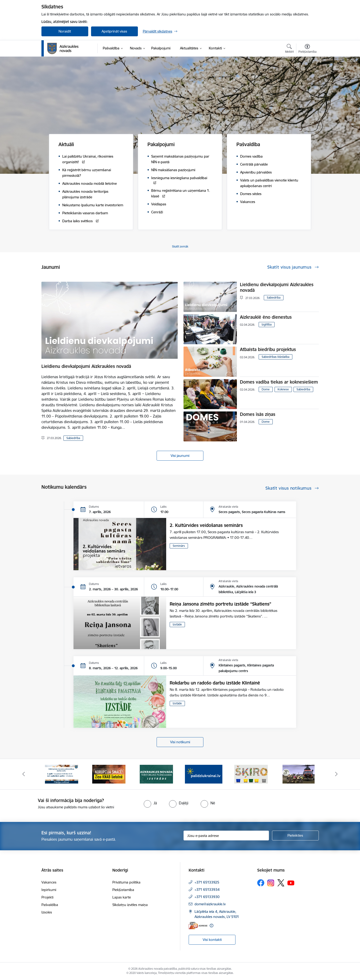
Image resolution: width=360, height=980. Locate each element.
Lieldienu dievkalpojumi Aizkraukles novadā (86, 366)
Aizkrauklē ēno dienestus (266, 317)
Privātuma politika (126, 882)
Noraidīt (65, 31)
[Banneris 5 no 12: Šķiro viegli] (251, 774)
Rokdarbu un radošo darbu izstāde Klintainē (215, 683)
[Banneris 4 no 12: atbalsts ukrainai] (204, 774)
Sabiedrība (73, 438)
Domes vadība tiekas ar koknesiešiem (279, 382)
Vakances (49, 882)
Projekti (47, 897)
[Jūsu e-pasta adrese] (226, 836)
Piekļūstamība (123, 890)
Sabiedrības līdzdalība (276, 357)
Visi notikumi (180, 742)
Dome (266, 389)
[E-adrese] (198, 926)
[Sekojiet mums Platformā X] (281, 883)
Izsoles (47, 912)
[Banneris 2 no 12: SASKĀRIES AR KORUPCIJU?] (109, 774)
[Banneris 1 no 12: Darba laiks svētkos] (62, 774)
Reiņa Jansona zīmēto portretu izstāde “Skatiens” (220, 604)
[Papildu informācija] (211, 926)
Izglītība (267, 324)
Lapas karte (122, 897)
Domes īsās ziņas (258, 414)
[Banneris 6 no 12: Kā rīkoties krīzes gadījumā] (299, 774)
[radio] (150, 803)
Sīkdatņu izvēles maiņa (130, 905)
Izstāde (177, 624)
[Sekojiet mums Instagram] (271, 883)
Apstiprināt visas (114, 31)
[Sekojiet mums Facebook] (261, 883)
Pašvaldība (50, 905)
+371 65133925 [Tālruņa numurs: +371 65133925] (207, 882)
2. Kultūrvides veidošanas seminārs (206, 525)
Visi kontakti (212, 940)
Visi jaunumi (180, 456)
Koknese (283, 389)
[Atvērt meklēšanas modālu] (289, 49)
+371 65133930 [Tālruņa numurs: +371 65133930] (207, 897)
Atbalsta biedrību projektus (268, 349)
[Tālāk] (337, 774)
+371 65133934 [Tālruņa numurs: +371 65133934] (207, 889)
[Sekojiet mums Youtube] (291, 883)
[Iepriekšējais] (24, 774)
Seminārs (179, 546)
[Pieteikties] (295, 836)
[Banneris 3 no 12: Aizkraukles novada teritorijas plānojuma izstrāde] (156, 774)
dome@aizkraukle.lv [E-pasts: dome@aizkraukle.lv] (210, 904)
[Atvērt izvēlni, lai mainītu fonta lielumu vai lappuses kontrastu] (307, 49)
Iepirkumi (49, 890)
